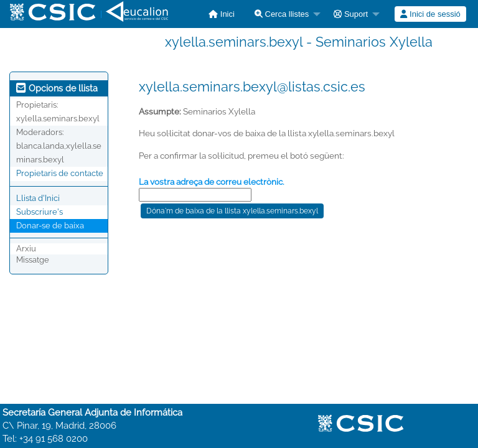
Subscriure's (40, 212)
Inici (222, 14)
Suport (351, 14)
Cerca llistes (282, 14)
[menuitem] (222, 14)
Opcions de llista (57, 88)
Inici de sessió (430, 14)
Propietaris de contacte (60, 173)
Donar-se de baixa (50, 226)
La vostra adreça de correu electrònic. (212, 182)
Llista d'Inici (38, 198)
